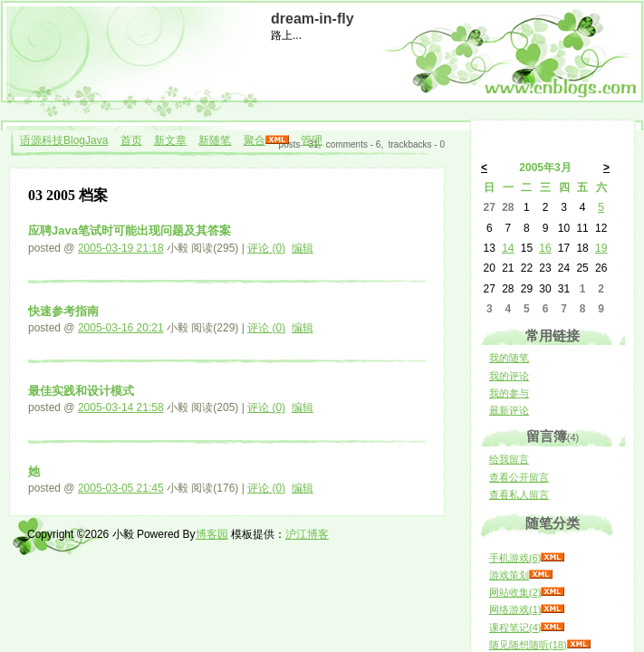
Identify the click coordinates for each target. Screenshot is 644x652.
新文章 (170, 140)
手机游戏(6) (515, 558)
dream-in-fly (312, 19)
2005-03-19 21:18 (121, 248)
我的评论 (509, 376)
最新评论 (509, 410)
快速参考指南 (63, 311)
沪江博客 (307, 534)
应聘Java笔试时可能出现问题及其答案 (130, 230)
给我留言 (509, 459)
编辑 (303, 248)
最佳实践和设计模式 (81, 391)
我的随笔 (509, 358)
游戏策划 (509, 575)
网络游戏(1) (515, 609)
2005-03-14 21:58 (121, 407)
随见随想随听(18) (528, 645)
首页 (131, 140)
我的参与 (509, 393)
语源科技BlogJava (64, 140)
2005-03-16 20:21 (121, 328)
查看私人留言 (519, 494)
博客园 (212, 534)
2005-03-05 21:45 (121, 488)
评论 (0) (266, 248)
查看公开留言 (519, 477)
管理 (312, 140)
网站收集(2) (515, 592)
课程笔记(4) (515, 628)
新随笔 (215, 140)
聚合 (255, 140)
